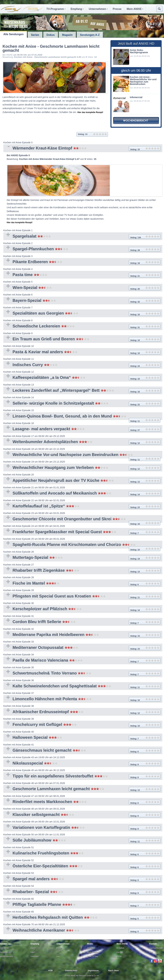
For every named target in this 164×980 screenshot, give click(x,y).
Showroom (91, 948)
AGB (50, 971)
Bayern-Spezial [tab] (82, 301)
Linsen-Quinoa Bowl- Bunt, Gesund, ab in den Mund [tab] (82, 417)
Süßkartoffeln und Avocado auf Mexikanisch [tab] (82, 493)
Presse (117, 9)
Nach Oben (114, 971)
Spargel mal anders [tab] (82, 879)
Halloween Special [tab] (82, 738)
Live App (120, 952)
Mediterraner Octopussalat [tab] (82, 648)
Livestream (35, 956)
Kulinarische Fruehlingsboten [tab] (82, 853)
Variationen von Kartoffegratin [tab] (82, 828)
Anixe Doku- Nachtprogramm (139, 51)
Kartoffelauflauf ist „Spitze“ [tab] (82, 506)
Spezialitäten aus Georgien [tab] (82, 313)
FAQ (151, 952)
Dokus (51, 35)
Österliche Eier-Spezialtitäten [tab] (82, 866)
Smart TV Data (93, 956)
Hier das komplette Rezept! (90, 112)
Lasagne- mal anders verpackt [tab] (82, 429)
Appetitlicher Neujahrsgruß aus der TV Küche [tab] (82, 481)
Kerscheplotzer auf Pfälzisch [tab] (82, 609)
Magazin (67, 35)
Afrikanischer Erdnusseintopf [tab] (82, 712)
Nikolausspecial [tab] (82, 763)
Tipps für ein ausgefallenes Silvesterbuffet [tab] (82, 776)
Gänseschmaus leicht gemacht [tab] (82, 751)
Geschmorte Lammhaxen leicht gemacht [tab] (82, 789)
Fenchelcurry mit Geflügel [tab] (82, 725)
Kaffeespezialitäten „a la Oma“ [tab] (82, 378)
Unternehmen (98, 9)
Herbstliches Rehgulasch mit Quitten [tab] (82, 918)
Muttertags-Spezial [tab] (82, 558)
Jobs (58, 956)
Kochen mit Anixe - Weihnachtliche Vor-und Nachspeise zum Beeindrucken (143, 81)
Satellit (33, 948)
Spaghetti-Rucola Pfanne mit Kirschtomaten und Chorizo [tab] (82, 545)
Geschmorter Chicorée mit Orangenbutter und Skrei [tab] (82, 520)
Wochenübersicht (6, 956)
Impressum (93, 971)
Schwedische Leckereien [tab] (82, 326)
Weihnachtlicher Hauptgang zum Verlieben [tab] (82, 468)
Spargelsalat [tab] (82, 236)
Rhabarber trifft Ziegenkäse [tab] (82, 571)
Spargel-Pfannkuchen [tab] (82, 249)
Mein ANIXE (135, 9)
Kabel (33, 952)
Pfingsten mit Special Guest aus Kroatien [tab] (82, 596)
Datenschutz (71, 971)
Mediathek (120, 948)
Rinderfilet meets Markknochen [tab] (82, 802)
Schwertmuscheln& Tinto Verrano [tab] (82, 673)
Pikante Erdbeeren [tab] (82, 262)
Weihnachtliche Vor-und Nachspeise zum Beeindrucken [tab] (82, 455)
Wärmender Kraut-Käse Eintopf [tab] (82, 148)
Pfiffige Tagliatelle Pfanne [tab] (82, 905)
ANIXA (119, 956)
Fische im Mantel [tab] (82, 583)
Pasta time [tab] (82, 275)
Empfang (77, 9)
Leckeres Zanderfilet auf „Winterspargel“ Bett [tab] (82, 391)
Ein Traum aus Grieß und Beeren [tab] (82, 339)
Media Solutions (93, 952)
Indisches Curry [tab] (82, 365)
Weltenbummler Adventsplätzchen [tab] (82, 442)
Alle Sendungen (13, 34)
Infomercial (136, 97)
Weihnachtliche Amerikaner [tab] (82, 931)
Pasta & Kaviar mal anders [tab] (82, 352)
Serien (35, 35)
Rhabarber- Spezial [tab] (82, 892)
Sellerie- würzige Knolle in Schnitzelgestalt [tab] (82, 404)
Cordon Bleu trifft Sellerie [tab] (82, 622)
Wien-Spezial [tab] (82, 288)
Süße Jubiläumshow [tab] (82, 840)
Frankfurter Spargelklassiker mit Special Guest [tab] (82, 532)
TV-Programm (56, 9)
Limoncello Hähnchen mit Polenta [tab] (82, 699)
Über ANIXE (5, 948)
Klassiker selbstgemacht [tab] (82, 815)
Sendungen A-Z (90, 35)
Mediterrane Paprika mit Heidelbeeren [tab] (82, 635)
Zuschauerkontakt (156, 948)
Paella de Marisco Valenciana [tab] (82, 661)
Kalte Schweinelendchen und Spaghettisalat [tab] (82, 686)
